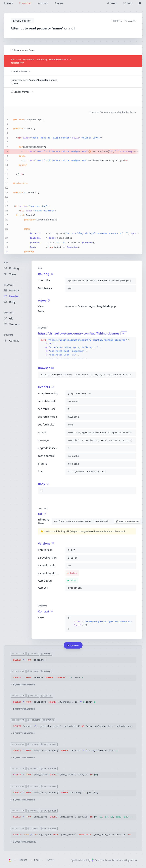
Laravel (51, 860)
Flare (96, 860)
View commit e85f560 (127, 522)
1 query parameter (23, 685)
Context (9, 313)
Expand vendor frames (24, 50)
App (6, 263)
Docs (37, 860)
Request (9, 285)
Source (23, 860)
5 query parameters (23, 842)
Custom (8, 335)
